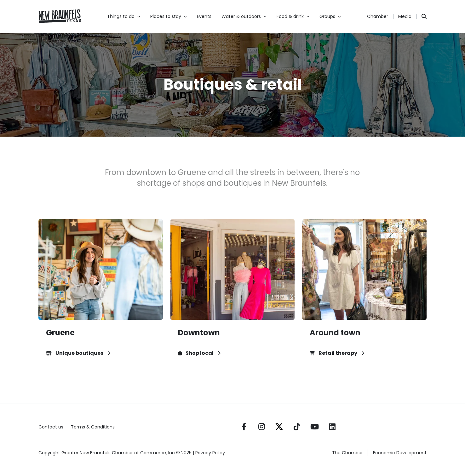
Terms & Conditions (93, 427)
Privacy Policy (211, 453)
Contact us (51, 427)
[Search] (424, 16)
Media (405, 16)
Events (204, 16)
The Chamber (347, 453)
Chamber (378, 16)
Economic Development (400, 453)
